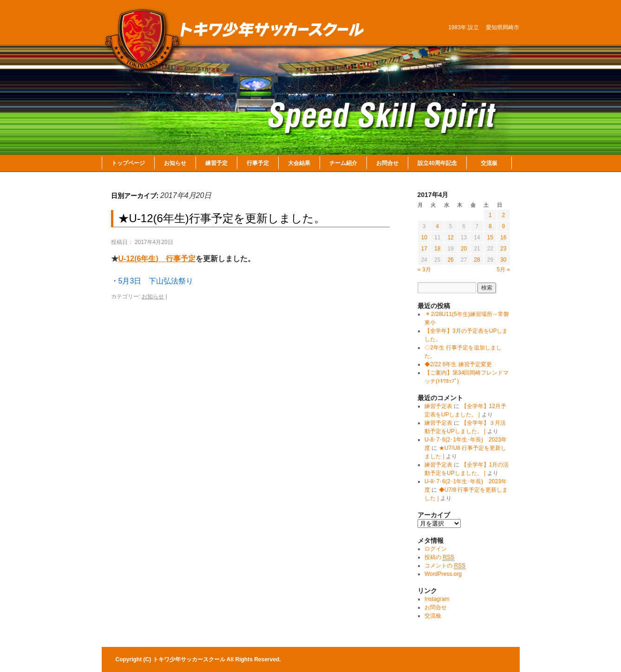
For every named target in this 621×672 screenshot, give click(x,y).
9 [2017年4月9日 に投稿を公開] (503, 226)
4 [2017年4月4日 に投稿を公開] (437, 226)
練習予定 (216, 163)
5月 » (503, 270)
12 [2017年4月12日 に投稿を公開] (450, 237)
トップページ (128, 163)
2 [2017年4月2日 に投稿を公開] (503, 215)
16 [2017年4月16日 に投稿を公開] (503, 237)
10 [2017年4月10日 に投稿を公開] (424, 237)
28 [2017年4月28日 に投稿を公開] (477, 260)
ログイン (436, 549)
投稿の (439, 557)
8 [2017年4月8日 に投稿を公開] (490, 226)
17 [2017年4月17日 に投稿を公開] (424, 249)
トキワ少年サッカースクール (190, 659)
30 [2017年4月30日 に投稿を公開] (503, 260)
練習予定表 (438, 406)
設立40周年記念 (437, 163)
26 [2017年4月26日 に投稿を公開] (450, 260)
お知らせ (175, 163)
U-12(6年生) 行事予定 (157, 259)
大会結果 (299, 163)
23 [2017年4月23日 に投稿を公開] (503, 249)
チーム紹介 (343, 163)
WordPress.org (443, 574)
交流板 (489, 163)
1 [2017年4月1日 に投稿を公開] (490, 215)
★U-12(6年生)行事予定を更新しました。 (222, 218)
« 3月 (424, 270)
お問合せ (387, 163)
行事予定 (258, 163)
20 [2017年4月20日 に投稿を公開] (464, 249)
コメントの (445, 566)
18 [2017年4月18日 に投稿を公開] (437, 249)
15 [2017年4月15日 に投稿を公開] (490, 237)
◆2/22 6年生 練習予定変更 (458, 364)
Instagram (437, 599)
